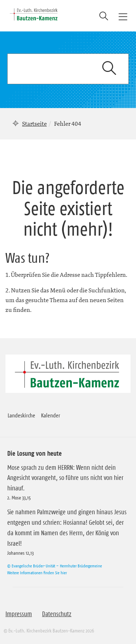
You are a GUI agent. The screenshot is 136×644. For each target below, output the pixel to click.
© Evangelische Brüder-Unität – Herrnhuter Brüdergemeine (55, 566)
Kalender (51, 415)
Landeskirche (21, 415)
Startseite (34, 124)
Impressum (19, 614)
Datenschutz (57, 614)
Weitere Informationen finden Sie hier (37, 573)
